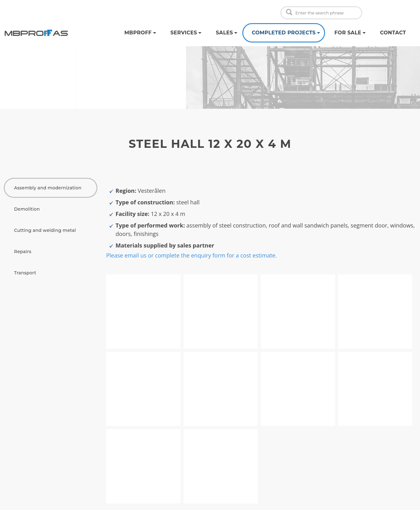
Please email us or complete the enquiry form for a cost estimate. (191, 255)
